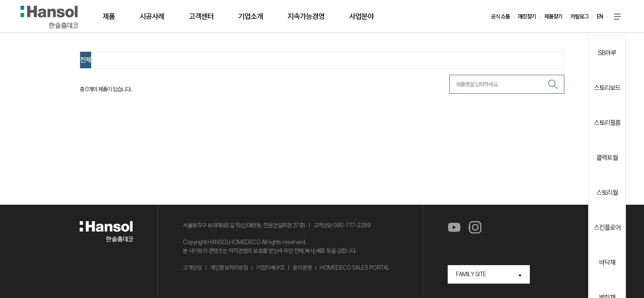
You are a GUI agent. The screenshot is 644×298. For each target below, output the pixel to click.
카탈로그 (580, 16)
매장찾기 (527, 16)
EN (600, 16)
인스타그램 (475, 228)
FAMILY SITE (471, 274)
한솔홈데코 (49, 17)
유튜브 (454, 228)
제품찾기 (553, 16)
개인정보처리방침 (229, 268)
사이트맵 (617, 16)
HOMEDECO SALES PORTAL (355, 268)
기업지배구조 (270, 268)
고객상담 (192, 268)
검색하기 (553, 84)
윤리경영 (302, 268)
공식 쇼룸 (500, 16)
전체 (85, 60)
